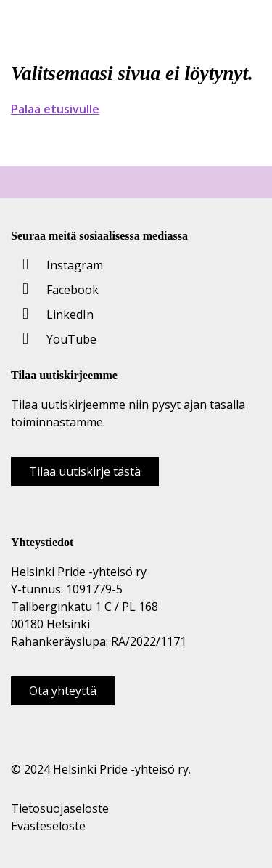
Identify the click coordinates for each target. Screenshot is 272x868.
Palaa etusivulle (55, 109)
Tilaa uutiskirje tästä (85, 471)
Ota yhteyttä (63, 691)
